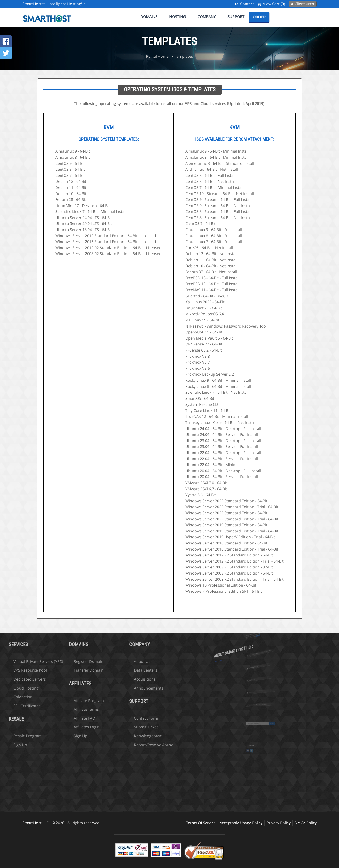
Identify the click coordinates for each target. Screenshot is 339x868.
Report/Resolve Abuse (127, 745)
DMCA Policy (306, 823)
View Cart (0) (274, 4)
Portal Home (157, 56)
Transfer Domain (62, 670)
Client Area (304, 4)
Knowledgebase (121, 736)
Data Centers (119, 670)
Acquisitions (118, 679)
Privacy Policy (278, 823)
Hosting (178, 17)
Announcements (122, 688)
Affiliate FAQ (58, 718)
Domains (149, 17)
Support (236, 17)
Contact (247, 4)
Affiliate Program (62, 701)
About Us (116, 661)
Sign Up (54, 736)
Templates (184, 56)
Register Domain (62, 661)
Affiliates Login (60, 727)
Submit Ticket (119, 727)
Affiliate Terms (60, 709)
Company (207, 17)
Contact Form (119, 718)
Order (259, 17)
